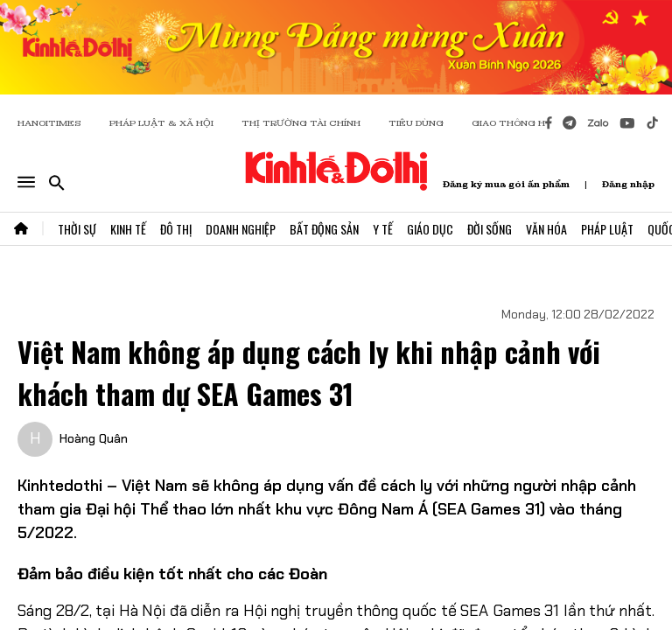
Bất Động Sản (324, 229)
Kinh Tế (128, 229)
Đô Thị (176, 229)
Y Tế (383, 229)
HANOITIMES (49, 123)
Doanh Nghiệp (241, 229)
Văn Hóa (546, 229)
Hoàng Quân (94, 438)
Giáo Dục (430, 229)
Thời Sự (77, 229)
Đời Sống (490, 229)
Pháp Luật (607, 229)
